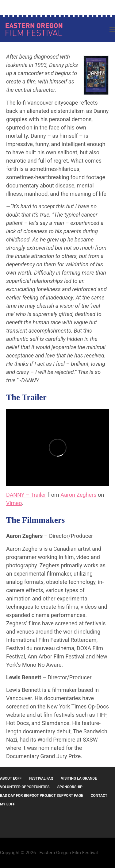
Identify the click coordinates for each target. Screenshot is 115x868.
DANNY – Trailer (26, 495)
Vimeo (14, 503)
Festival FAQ (41, 778)
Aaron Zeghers (78, 495)
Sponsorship (70, 787)
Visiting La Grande (79, 778)
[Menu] (112, 29)
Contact (99, 796)
